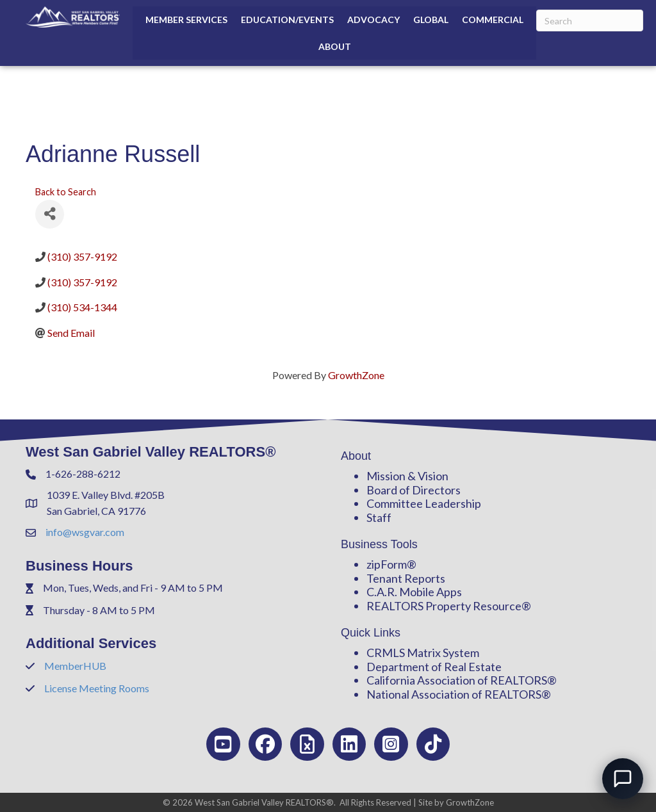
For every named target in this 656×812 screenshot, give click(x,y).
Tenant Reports (406, 578)
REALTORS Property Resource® (449, 606)
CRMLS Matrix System (423, 653)
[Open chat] (623, 779)
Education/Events (287, 20)
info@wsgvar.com (85, 532)
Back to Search (66, 192)
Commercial (493, 20)
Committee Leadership (424, 503)
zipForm (387, 564)
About (335, 46)
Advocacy (373, 20)
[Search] (590, 20)
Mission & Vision (407, 476)
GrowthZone (356, 375)
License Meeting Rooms (97, 688)
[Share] (50, 214)
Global (431, 20)
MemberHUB (75, 666)
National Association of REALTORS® (459, 694)
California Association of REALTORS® (462, 680)
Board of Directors (414, 490)
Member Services (186, 20)
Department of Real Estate (434, 667)
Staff (379, 517)
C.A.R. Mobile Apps (414, 592)
